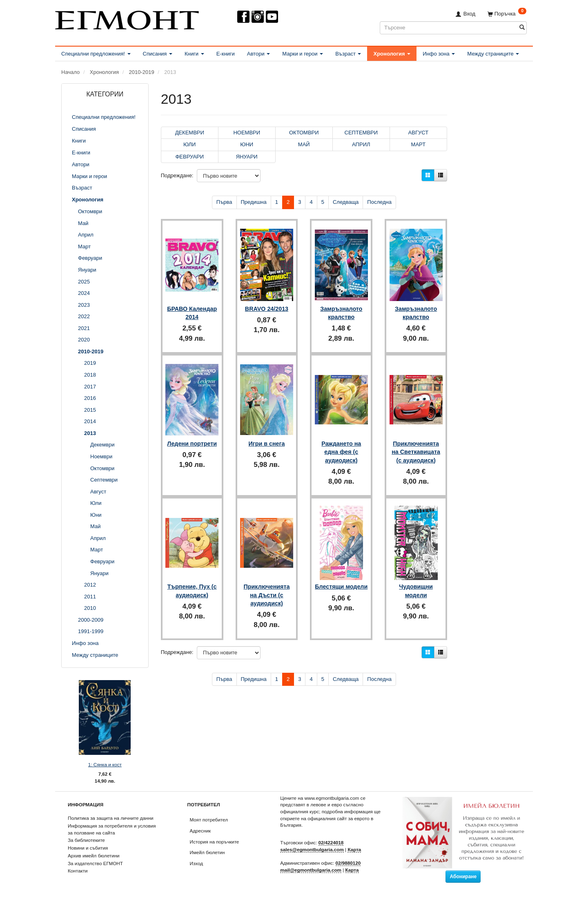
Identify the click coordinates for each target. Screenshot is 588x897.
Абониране (463, 877)
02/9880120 (348, 863)
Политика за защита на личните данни (110, 818)
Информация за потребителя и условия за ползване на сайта (112, 829)
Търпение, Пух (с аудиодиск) (192, 579)
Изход (197, 863)
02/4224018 (331, 842)
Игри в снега (267, 435)
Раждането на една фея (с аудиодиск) (341, 444)
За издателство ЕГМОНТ (95, 863)
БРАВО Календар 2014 (192, 308)
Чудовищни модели (416, 579)
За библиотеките (86, 840)
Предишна (254, 202)
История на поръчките (215, 842)
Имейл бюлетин (207, 852)
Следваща (346, 202)
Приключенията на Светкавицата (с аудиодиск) (416, 444)
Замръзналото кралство (341, 308)
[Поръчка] (507, 14)
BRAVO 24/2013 (267, 304)
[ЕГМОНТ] (127, 19)
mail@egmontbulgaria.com (311, 870)
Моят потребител (209, 820)
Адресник (200, 831)
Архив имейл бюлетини (94, 856)
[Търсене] (522, 28)
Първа (224, 202)
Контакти (78, 871)
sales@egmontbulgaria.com (312, 849)
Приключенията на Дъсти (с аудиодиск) (267, 583)
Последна (379, 202)
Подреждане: (177, 175)
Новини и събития (88, 848)
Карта (354, 849)
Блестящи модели (341, 579)
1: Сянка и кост (105, 764)
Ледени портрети (192, 440)
